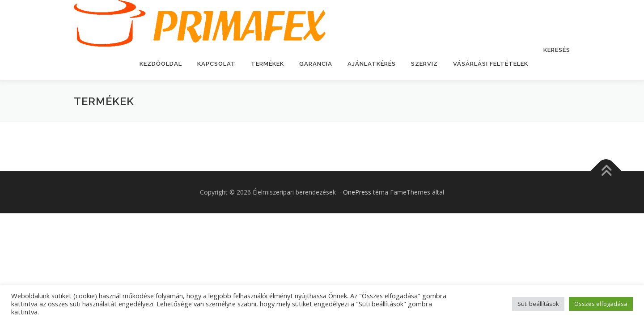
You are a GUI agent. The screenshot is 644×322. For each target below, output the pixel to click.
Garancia (316, 64)
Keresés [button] (557, 50)
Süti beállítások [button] (538, 304)
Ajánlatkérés (372, 64)
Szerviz (424, 64)
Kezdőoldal (161, 64)
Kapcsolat (216, 64)
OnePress (357, 192)
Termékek (267, 64)
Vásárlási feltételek (491, 64)
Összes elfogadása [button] (601, 304)
